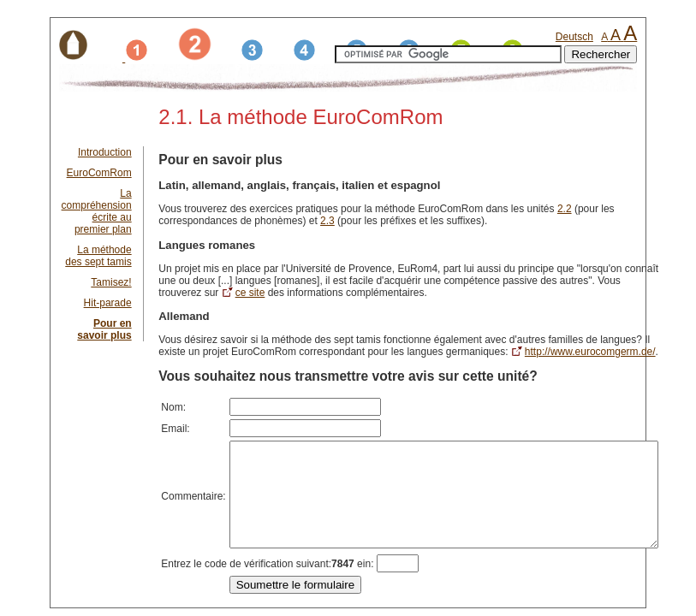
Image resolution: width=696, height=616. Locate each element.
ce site (680, 281)
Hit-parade (108, 303)
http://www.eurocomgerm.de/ (547, 352)
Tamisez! (111, 282)
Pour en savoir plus (104, 329)
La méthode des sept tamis (98, 256)
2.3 (232, 221)
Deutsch (574, 37)
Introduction (105, 152)
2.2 (565, 209)
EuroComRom (99, 173)
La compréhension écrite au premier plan (97, 211)
